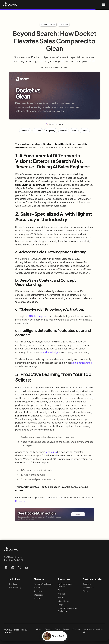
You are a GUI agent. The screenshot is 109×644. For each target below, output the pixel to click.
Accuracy (38, 591)
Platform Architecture (43, 584)
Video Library (64, 601)
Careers (48, 629)
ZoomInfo (51, 452)
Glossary (62, 594)
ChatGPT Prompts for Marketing (68, 610)
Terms (57, 629)
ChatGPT (25, 131)
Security (37, 588)
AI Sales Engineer (38, 316)
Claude (38, 131)
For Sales (13, 584)
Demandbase (88, 588)
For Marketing (15, 588)
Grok (74, 131)
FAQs (60, 605)
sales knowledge (49, 352)
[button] (103, 4)
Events (61, 597)
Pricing (37, 598)
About (39, 629)
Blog (60, 590)
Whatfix (86, 591)
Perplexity (51, 131)
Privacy (66, 629)
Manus (85, 131)
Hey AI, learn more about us (93, 630)
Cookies (76, 629)
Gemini (64, 131)
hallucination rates (81, 363)
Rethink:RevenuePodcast (65, 585)
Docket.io (21, 501)
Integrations (39, 595)
